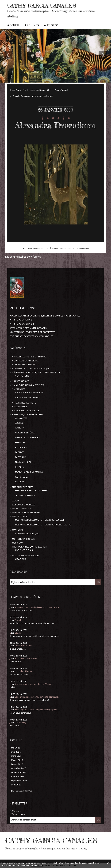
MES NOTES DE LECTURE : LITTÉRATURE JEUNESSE (40, 520)
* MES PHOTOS (20, 407)
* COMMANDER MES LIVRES (25, 361)
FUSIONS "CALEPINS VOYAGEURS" (32, 490)
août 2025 (16, 785)
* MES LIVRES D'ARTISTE (24, 403)
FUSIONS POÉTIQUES (23, 487)
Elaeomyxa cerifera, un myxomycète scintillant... (37, 697)
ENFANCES (20, 442)
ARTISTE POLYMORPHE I (21, 320)
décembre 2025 (19, 768)
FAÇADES (20, 452)
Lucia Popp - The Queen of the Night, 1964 (31, 90)
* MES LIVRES (19, 389)
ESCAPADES (21, 447)
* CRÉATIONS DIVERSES (24, 365)
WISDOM (19, 482)
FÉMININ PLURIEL (23, 462)
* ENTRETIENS (22, 376)
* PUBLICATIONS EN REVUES (26, 410)
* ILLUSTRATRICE (20, 381)
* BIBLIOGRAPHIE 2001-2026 (29, 393)
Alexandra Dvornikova (55, 125)
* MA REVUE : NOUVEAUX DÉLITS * (29, 385)
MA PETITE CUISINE (21, 509)
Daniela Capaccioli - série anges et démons (33, 96)
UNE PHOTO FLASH (25, 550)
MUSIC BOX (18, 543)
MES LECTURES (19, 516)
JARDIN (16, 501)
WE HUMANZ (21, 477)
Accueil (13, 25)
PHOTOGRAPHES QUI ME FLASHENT (30, 547)
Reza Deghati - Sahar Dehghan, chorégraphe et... (37, 710)
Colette (18, 633)
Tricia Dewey (21, 722)
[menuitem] (14, 25)
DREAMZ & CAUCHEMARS (27, 438)
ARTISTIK (20, 428)
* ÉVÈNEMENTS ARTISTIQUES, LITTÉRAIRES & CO (36, 372)
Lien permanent (33, 248)
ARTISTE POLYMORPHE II (22, 324)
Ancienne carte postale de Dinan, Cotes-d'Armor (37, 607)
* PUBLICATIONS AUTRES (27, 397)
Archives (32, 25)
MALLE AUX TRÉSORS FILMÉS (26, 512)
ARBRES (19, 423)
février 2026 (17, 760)
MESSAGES (17, 530)
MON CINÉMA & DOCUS (23, 539)
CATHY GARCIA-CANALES (43, 6)
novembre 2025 (19, 772)
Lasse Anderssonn (23, 646)
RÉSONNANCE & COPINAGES (26, 555)
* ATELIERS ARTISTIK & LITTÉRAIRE (29, 357)
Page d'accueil (61, 90)
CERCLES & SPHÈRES (25, 433)
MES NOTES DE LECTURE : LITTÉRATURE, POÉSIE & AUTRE (43, 525)
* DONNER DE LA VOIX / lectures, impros (31, 368)
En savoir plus (37, 865)
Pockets (18, 620)
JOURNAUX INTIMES (25, 495)
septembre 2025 (19, 781)
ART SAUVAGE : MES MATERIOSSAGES (28, 328)
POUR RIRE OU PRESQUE (27, 534)
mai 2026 (16, 748)
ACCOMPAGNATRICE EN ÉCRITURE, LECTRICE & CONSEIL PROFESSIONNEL (45, 316)
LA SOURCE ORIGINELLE (24, 505)
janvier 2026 (17, 764)
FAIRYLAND (21, 457)
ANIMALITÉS (65, 248)
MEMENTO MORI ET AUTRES (29, 472)
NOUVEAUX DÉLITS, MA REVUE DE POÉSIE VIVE (32, 332)
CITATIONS (21, 559)
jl (10, 607)
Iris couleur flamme (23, 671)
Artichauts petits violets (26, 658)
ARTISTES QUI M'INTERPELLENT (28, 414)
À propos (51, 25)
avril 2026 (16, 752)
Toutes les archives (21, 791)
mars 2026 (16, 756)
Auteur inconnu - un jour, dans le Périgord (34, 684)
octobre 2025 (18, 776)
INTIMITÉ (19, 467)
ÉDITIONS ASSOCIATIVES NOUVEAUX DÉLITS (31, 336)
